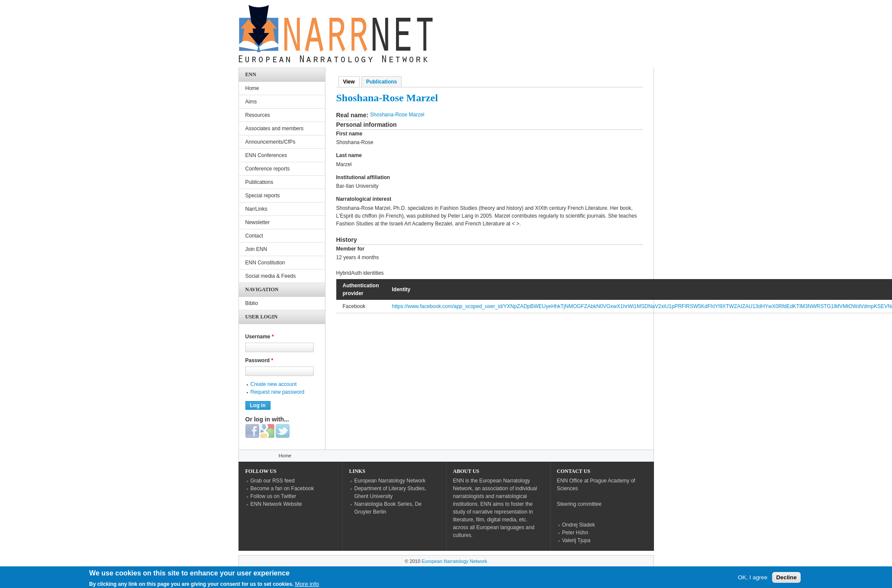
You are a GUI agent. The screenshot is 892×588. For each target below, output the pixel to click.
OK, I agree (753, 579)
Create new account (274, 384)
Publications (382, 82)
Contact (254, 236)
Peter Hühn (575, 533)
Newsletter (258, 222)
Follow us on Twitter (274, 496)
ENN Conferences (266, 155)
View (351, 82)
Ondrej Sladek (579, 525)
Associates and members (275, 129)
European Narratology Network (390, 481)
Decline (786, 579)
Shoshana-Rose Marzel (397, 115)
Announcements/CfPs (270, 142)
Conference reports (268, 169)
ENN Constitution (265, 263)
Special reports (263, 196)
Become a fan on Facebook (282, 488)
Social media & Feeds (271, 276)
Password (259, 360)
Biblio (252, 303)
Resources (258, 115)
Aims (251, 102)
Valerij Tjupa (576, 540)
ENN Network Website (276, 504)
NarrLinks (256, 209)
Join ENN (256, 249)
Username (260, 337)
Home (252, 88)
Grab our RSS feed (273, 481)
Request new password (278, 392)
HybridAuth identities (360, 273)
